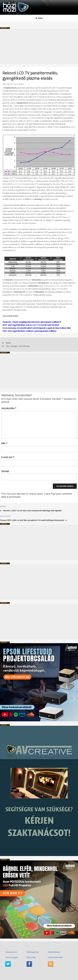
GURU (21, 84)
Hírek (8, 343)
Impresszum (11, 952)
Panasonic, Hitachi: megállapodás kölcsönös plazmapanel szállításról (32, 322)
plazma (14, 346)
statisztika (24, 346)
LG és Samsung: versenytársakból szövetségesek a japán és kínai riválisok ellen (37, 328)
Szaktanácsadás (55, 957)
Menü (39, 18)
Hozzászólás (9, 408)
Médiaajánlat (33, 952)
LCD (7, 346)
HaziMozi (8, 2)
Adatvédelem (54, 952)
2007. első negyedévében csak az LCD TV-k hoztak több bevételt (31, 325)
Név (4, 443)
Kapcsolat (31, 957)
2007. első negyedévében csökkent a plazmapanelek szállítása (29, 331)
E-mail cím (8, 457)
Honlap (5, 471)
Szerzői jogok (12, 957)
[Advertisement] (39, 46)
